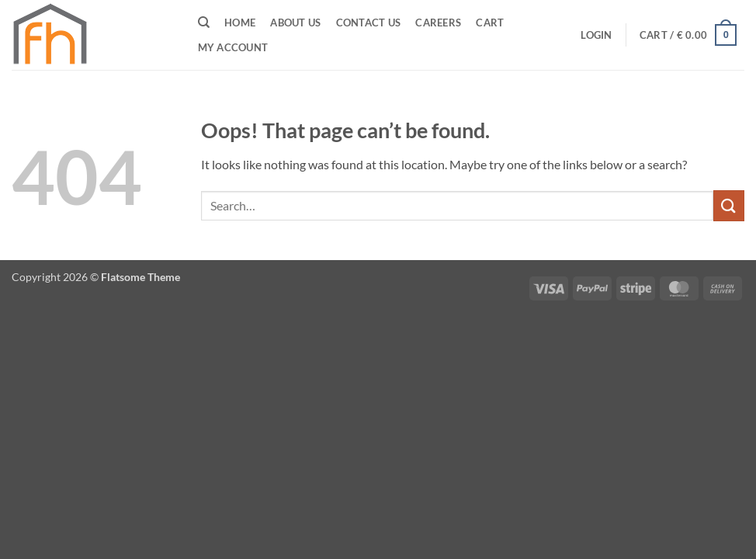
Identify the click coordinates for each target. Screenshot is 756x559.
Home (240, 23)
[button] (596, 35)
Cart (490, 23)
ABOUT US (295, 23)
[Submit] (729, 205)
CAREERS (438, 23)
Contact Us (369, 23)
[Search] (204, 23)
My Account (233, 47)
